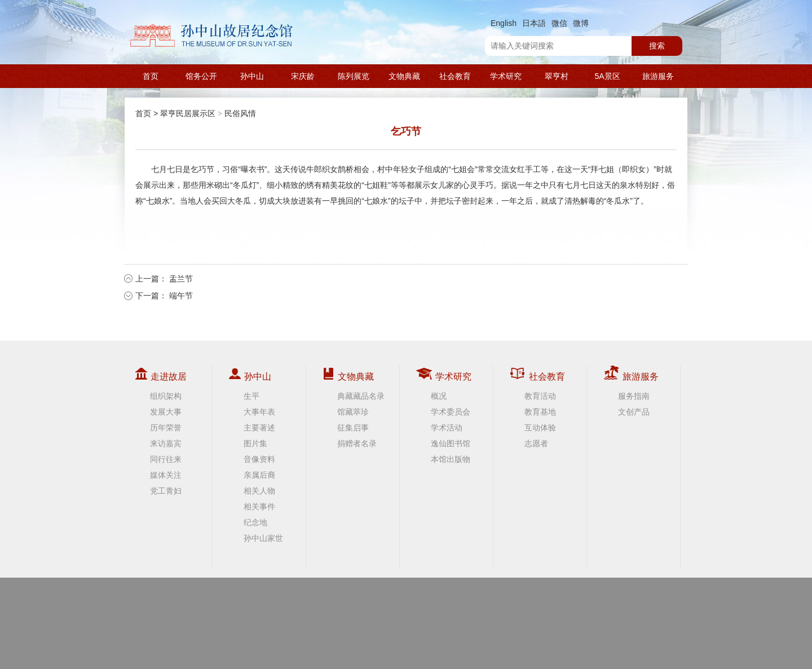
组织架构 (166, 396)
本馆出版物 (451, 459)
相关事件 (259, 507)
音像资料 (259, 459)
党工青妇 (166, 491)
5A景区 (607, 76)
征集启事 (353, 428)
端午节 (181, 296)
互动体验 (540, 428)
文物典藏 (404, 76)
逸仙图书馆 (451, 443)
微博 (581, 23)
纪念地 (255, 522)
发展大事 (166, 412)
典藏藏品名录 (361, 396)
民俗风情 (240, 113)
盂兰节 (181, 279)
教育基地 (540, 412)
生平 (251, 396)
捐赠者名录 (357, 443)
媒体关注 (166, 475)
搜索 (657, 46)
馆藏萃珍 (353, 412)
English (504, 23)
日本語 (534, 23)
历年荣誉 (166, 428)
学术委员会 (451, 412)
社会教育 (455, 76)
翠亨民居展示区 (188, 113)
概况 (439, 396)
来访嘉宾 (166, 443)
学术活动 (447, 428)
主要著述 (259, 428)
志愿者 (536, 443)
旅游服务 (658, 76)
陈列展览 (354, 76)
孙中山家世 (263, 538)
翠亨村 (557, 76)
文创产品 (634, 412)
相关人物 (259, 491)
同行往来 (166, 459)
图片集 (255, 443)
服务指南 (634, 396)
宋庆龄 (303, 76)
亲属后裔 (259, 475)
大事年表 (259, 412)
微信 (559, 23)
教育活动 (540, 396)
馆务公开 (201, 76)
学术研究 (506, 76)
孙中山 (252, 76)
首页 (151, 76)
